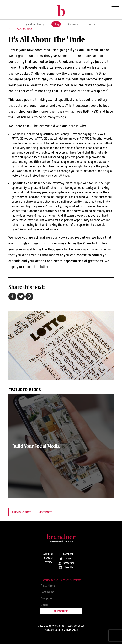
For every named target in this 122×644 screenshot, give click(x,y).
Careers (73, 24)
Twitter (66, 559)
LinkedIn (66, 568)
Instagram (66, 563)
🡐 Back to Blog (20, 29)
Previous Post (21, 512)
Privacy (48, 562)
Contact (93, 24)
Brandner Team (34, 24)
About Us (48, 554)
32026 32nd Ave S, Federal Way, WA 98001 (61, 626)
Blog (56, 24)
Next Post (45, 512)
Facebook (66, 554)
